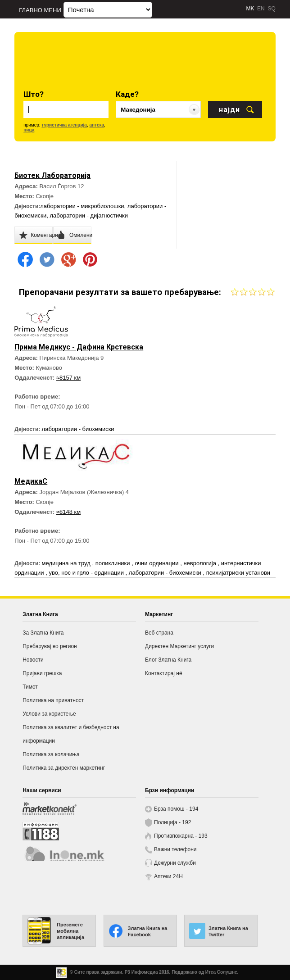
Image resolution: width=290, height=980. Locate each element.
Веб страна (159, 633)
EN (261, 9)
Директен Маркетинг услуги (179, 646)
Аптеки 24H (168, 876)
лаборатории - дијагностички (89, 216)
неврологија (200, 563)
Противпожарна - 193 (181, 836)
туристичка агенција (64, 125)
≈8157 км (68, 378)
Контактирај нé (164, 673)
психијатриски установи (238, 573)
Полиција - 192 (172, 822)
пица (29, 130)
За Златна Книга (43, 633)
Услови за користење (49, 714)
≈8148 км (68, 512)
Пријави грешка (42, 673)
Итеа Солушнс (221, 972)
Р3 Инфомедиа (141, 972)
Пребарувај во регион (50, 646)
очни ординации (157, 563)
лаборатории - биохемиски (78, 429)
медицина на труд (67, 563)
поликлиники (114, 563)
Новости (33, 660)
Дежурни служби (175, 863)
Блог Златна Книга (168, 660)
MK (250, 9)
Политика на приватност (53, 700)
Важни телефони (175, 849)
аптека (97, 125)
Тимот (30, 687)
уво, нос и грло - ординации (87, 573)
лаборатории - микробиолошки (82, 206)
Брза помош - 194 (176, 809)
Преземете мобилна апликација (70, 931)
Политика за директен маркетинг (64, 768)
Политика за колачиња (51, 754)
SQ (271, 9)
